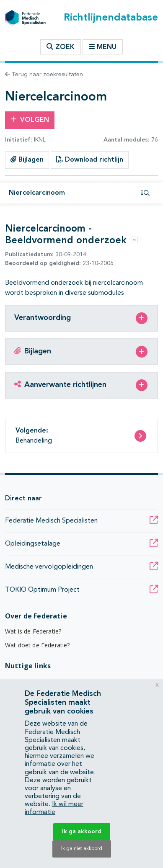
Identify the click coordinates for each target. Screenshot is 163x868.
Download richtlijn (90, 160)
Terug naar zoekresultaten (44, 75)
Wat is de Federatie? (33, 631)
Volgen (30, 120)
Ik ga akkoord (82, 832)
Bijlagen (27, 160)
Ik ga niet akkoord (82, 849)
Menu (103, 47)
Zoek (61, 47)
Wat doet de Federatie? (38, 645)
